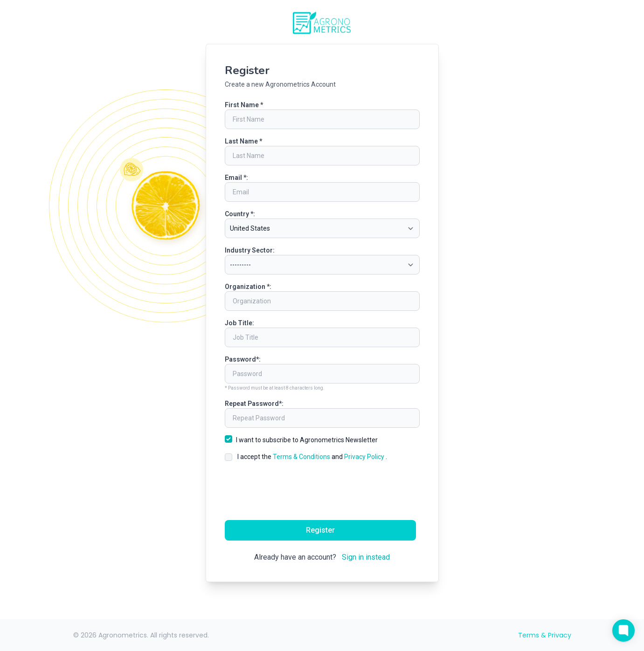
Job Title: (239, 323)
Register (320, 530)
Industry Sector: (250, 250)
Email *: (236, 178)
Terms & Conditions (302, 457)
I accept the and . (312, 457)
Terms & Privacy (545, 635)
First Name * (244, 105)
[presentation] (322, 491)
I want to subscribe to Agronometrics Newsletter (307, 440)
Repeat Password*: (254, 404)
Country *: (240, 214)
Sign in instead (366, 557)
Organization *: (248, 287)
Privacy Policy (365, 457)
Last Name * (243, 141)
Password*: (243, 359)
